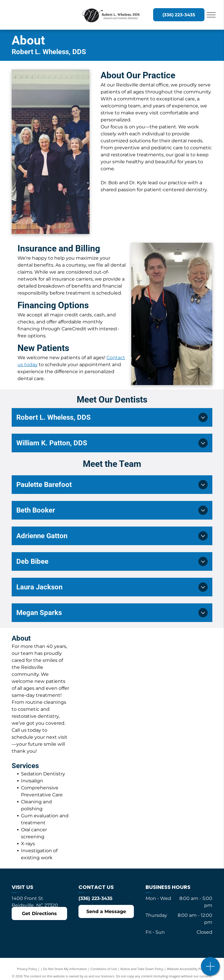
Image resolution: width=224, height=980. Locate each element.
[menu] (211, 15)
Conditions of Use (104, 969)
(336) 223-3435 (96, 898)
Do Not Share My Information (65, 969)
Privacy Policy (27, 969)
